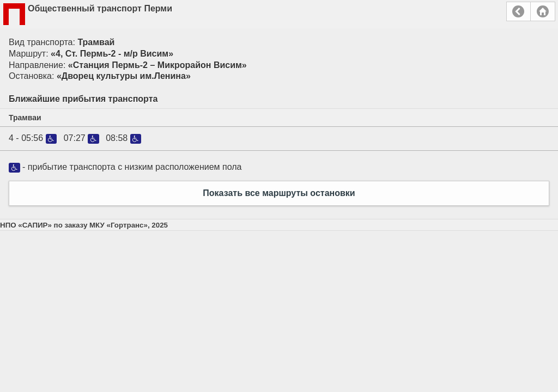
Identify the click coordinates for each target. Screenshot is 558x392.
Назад (518, 11)
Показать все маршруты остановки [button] (279, 193)
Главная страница (543, 11)
